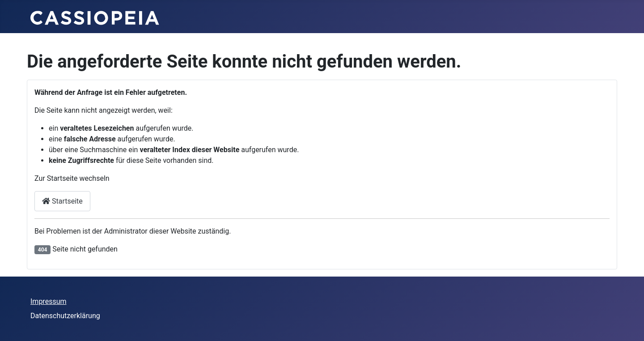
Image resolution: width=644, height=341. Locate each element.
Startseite (62, 201)
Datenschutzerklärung (65, 316)
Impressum (49, 301)
